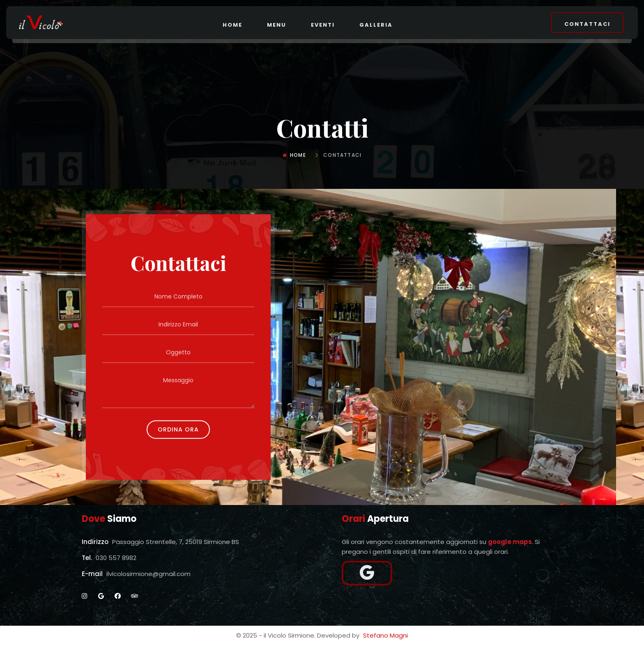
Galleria (376, 25)
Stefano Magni (385, 635)
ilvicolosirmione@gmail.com (148, 574)
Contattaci (587, 24)
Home (232, 25)
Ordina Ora (178, 429)
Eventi (323, 25)
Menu (277, 25)
